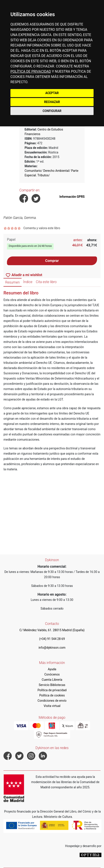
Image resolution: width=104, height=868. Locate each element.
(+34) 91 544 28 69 (52, 639)
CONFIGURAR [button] (52, 111)
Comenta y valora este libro (42, 228)
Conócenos (52, 674)
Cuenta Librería (52, 680)
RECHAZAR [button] (52, 102)
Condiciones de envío (52, 701)
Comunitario (33, 171)
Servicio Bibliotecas (52, 685)
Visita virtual (52, 706)
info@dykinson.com (52, 648)
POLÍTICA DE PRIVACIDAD (31, 71)
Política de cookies (52, 695)
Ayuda (52, 669)
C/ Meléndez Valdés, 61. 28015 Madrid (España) (52, 630)
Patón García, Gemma (20, 218)
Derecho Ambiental (56, 171)
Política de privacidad (52, 690)
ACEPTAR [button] (52, 93)
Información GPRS (72, 197)
